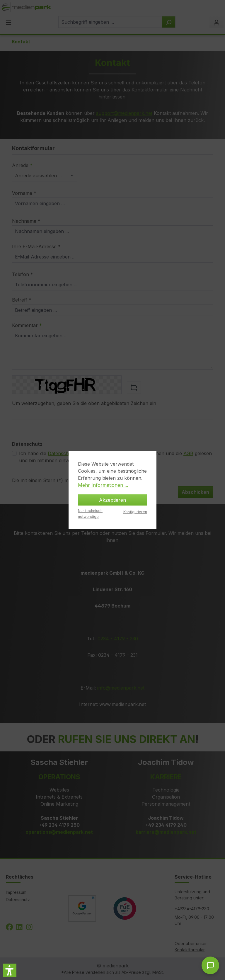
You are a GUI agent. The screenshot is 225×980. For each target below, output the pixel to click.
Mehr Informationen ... (103, 485)
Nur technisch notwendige (90, 513)
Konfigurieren (135, 512)
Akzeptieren (112, 500)
